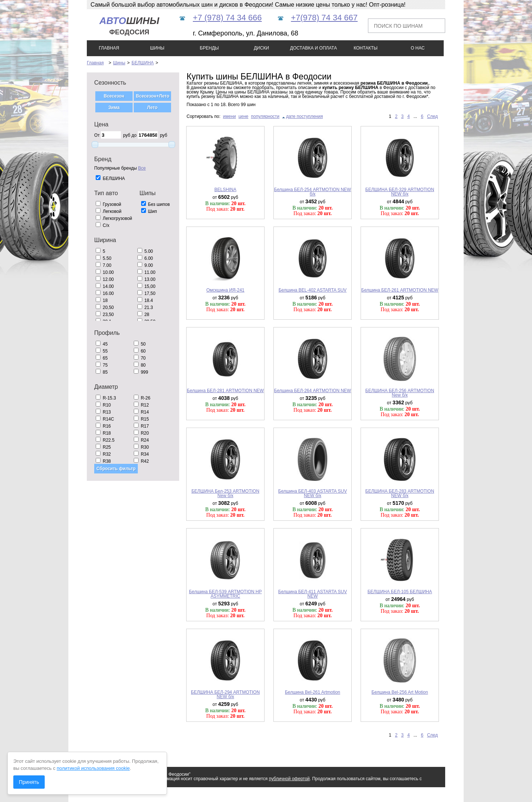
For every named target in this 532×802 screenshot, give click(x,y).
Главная (95, 63)
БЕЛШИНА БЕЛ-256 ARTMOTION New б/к (400, 393)
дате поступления (304, 116)
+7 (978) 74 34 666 (227, 18)
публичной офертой (289, 779)
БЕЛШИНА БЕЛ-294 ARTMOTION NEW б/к (225, 694)
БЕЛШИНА (143, 63)
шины (129, 26)
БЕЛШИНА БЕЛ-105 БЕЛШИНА (400, 592)
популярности (265, 116)
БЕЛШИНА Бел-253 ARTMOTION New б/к (225, 493)
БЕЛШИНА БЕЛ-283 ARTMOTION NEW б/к (400, 493)
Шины (119, 63)
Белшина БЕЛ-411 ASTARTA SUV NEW (313, 594)
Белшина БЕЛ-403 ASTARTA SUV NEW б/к (313, 493)
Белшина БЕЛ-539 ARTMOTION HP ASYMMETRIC (225, 594)
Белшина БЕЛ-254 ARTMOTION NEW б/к (313, 192)
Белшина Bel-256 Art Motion (400, 692)
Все (142, 168)
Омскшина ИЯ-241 (225, 290)
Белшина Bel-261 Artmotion (313, 692)
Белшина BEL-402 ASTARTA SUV (313, 290)
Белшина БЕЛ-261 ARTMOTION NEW (400, 290)
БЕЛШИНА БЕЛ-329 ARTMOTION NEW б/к (400, 192)
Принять (29, 782)
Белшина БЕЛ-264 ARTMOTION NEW (313, 391)
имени (230, 116)
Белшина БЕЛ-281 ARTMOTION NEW (225, 391)
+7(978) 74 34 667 (324, 18)
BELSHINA (225, 190)
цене (244, 116)
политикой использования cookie (93, 768)
